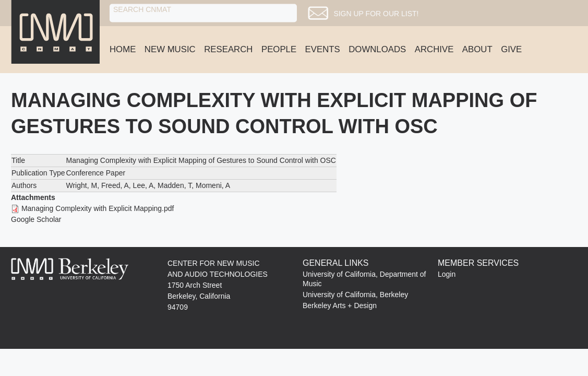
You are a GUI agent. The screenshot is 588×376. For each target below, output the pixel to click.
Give (511, 49)
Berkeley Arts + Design (340, 305)
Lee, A (143, 185)
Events (323, 49)
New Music (170, 49)
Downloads (377, 49)
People (279, 49)
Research (228, 49)
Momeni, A (213, 185)
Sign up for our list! (387, 14)
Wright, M (81, 185)
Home (123, 49)
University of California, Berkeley (355, 295)
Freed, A (115, 185)
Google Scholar (36, 219)
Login (447, 274)
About (477, 49)
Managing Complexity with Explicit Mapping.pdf (98, 208)
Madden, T (175, 185)
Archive (434, 49)
